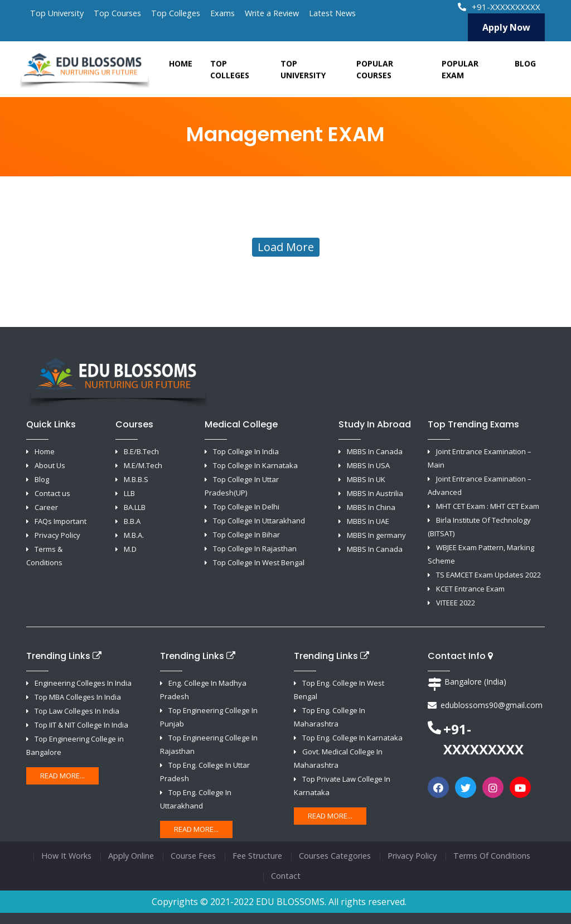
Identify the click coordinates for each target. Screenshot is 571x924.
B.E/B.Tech (141, 451)
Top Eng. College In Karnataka (352, 738)
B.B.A (132, 521)
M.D (130, 549)
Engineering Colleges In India (83, 683)
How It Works (66, 856)
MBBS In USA (368, 465)
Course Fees (193, 856)
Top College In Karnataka (255, 465)
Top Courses (117, 13)
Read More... (62, 776)
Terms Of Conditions (492, 856)
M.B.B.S (136, 479)
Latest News (332, 13)
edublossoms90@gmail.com (492, 705)
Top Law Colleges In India (77, 711)
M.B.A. (134, 535)
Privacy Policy (57, 535)
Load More (286, 247)
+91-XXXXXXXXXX (500, 7)
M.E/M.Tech (143, 465)
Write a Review (272, 13)
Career (46, 507)
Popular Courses (375, 74)
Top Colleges (176, 13)
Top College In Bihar (246, 535)
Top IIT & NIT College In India (81, 725)
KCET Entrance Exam (470, 589)
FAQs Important (61, 521)
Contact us (52, 493)
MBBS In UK (366, 479)
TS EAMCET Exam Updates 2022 (488, 575)
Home (181, 68)
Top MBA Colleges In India (78, 697)
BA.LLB (135, 507)
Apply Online (131, 856)
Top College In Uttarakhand (259, 521)
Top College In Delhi (246, 507)
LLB (129, 493)
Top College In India (246, 451)
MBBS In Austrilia (375, 493)
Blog (525, 68)
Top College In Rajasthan (255, 548)
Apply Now (506, 27)
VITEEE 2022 (456, 603)
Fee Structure (257, 856)
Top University (57, 13)
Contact (286, 876)
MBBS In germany (376, 535)
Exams (222, 13)
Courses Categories (335, 856)
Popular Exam (460, 74)
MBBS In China (371, 507)
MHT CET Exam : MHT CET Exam (488, 506)
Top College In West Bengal (259, 562)
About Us (50, 465)
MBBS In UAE (368, 521)
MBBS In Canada (375, 451)
